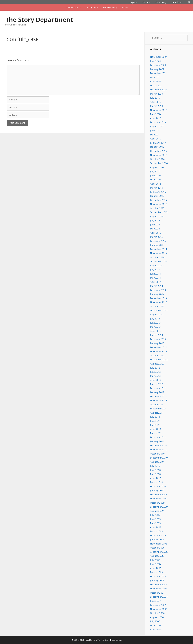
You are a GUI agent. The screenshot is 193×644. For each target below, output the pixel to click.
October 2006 (157, 613)
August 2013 (157, 315)
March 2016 (156, 188)
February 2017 (158, 143)
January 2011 (157, 441)
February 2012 (158, 388)
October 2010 (157, 454)
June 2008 (155, 564)
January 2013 (157, 343)
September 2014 (159, 261)
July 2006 (155, 621)
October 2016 (157, 159)
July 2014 (155, 269)
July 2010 (155, 466)
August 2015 (157, 216)
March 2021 (156, 85)
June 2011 (155, 421)
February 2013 (158, 339)
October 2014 (157, 257)
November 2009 (159, 499)
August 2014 (157, 265)
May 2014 (155, 278)
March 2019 (156, 106)
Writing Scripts (92, 7)
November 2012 (159, 351)
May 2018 (155, 114)
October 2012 (157, 355)
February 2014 (158, 290)
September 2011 (159, 409)
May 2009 (155, 523)
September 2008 (159, 552)
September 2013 (159, 310)
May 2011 (155, 425)
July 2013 (155, 319)
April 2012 (156, 380)
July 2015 (155, 220)
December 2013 (158, 298)
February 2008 (158, 576)
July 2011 (155, 417)
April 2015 (156, 233)
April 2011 (156, 429)
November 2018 (159, 110)
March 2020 (156, 94)
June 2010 (155, 470)
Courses (146, 2)
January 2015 (157, 245)
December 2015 (158, 200)
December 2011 (158, 396)
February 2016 (158, 192)
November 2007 (159, 589)
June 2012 (155, 372)
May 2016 (155, 180)
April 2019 (156, 102)
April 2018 (156, 118)
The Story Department (39, 20)
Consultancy (161, 2)
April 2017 (156, 139)
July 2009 (155, 515)
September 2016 (159, 163)
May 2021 (155, 77)
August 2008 (157, 556)
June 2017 (155, 130)
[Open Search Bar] (189, 2)
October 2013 (157, 306)
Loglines (133, 2)
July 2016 (155, 171)
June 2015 (155, 225)
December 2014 (158, 249)
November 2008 (159, 544)
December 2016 (158, 151)
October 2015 (157, 208)
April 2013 (156, 331)
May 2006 (155, 625)
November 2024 (159, 57)
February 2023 (158, 65)
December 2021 (158, 73)
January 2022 (157, 69)
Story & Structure (74, 7)
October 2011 (157, 405)
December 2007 (158, 585)
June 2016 (155, 175)
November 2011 (159, 400)
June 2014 (155, 274)
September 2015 (159, 212)
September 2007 (159, 597)
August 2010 (157, 462)
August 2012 (157, 364)
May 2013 (155, 327)
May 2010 (155, 474)
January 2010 (157, 490)
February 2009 (158, 535)
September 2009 (159, 507)
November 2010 (159, 449)
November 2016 (159, 155)
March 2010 (156, 482)
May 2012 (155, 376)
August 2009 (157, 511)
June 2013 (155, 323)
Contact (125, 7)
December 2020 (158, 90)
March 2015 (156, 237)
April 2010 (156, 478)
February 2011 (158, 437)
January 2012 (157, 392)
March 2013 (156, 335)
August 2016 (157, 167)
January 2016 (157, 196)
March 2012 (156, 384)
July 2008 (155, 560)
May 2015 (155, 229)
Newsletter (177, 2)
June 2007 (155, 601)
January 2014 (157, 294)
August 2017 (157, 126)
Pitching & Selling (110, 7)
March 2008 (156, 572)
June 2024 (155, 61)
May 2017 (155, 135)
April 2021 (156, 81)
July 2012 (155, 368)
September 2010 (159, 458)
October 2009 (157, 503)
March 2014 (156, 286)
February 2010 (158, 486)
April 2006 (156, 629)
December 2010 (158, 445)
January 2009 (157, 539)
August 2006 (157, 617)
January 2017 (157, 147)
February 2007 (158, 605)
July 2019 (155, 98)
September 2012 (159, 359)
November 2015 (159, 204)
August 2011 (157, 413)
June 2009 (155, 519)
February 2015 (158, 241)
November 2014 (159, 253)
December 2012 (158, 347)
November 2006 (159, 609)
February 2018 (158, 122)
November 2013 (159, 302)
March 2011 (156, 433)
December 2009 (158, 495)
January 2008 (157, 580)
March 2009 (156, 531)
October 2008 (157, 548)
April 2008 (156, 568)
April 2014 (156, 282)
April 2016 (156, 184)
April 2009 (156, 527)
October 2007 (157, 593)
